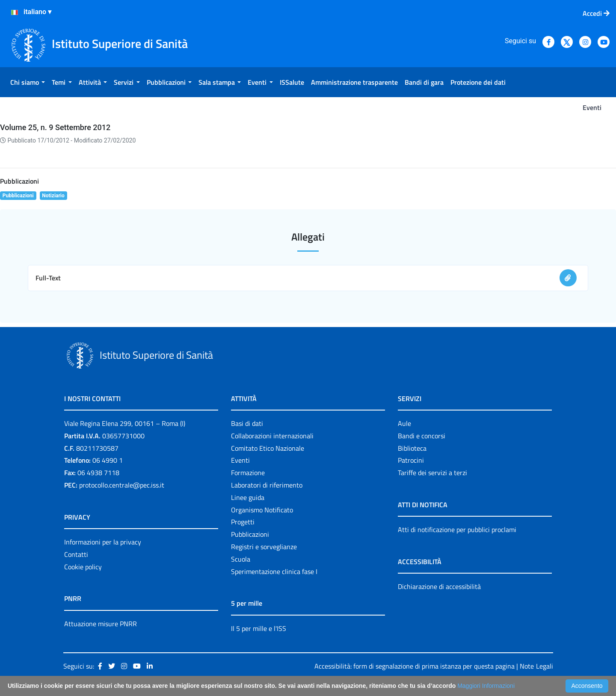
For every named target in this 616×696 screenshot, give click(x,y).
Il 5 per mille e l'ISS (259, 628)
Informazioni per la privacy (103, 542)
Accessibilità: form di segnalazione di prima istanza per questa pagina (415, 666)
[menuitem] (28, 82)
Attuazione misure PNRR (101, 624)
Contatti (76, 554)
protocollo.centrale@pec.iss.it (122, 485)
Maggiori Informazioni (486, 686)
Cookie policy (83, 567)
